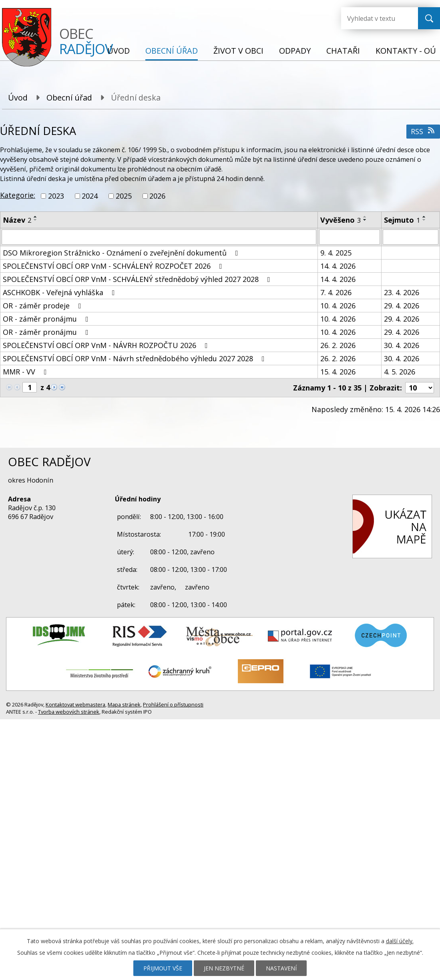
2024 (90, 196)
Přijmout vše (163, 968)
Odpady (295, 51)
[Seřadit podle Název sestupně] (36, 220)
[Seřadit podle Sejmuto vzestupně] (424, 217)
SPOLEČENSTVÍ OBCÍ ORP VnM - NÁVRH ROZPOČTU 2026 (107, 345)
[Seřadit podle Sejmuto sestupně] (424, 220)
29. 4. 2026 (402, 306)
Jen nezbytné (224, 968)
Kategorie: (18, 195)
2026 (157, 196)
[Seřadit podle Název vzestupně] (36, 217)
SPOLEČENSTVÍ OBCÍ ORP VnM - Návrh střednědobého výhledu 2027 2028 (135, 358)
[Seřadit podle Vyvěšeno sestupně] (365, 220)
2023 (56, 196)
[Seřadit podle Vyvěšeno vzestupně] (365, 217)
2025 (124, 196)
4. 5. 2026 (400, 372)
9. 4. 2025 (336, 253)
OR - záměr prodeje (44, 306)
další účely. (400, 941)
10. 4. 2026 (338, 306)
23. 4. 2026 (402, 292)
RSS (423, 131)
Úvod (119, 51)
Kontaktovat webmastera (75, 704)
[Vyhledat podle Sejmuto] (411, 237)
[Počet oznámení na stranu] (420, 388)
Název (17, 220)
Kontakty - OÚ (406, 51)
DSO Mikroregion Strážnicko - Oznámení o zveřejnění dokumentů (122, 253)
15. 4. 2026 (338, 372)
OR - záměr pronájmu (47, 319)
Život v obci (238, 51)
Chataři (343, 51)
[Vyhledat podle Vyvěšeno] (350, 237)
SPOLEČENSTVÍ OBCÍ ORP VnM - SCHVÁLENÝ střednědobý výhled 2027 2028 (138, 279)
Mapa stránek (124, 704)
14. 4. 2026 (338, 266)
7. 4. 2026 (336, 292)
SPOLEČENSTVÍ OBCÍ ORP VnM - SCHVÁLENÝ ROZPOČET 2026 (114, 266)
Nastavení (281, 968)
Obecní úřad (172, 51)
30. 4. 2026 (402, 345)
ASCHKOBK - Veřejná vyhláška (60, 292)
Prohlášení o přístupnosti (173, 704)
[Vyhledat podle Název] (159, 237)
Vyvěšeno (341, 220)
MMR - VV (26, 372)
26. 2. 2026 (338, 345)
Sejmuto (402, 220)
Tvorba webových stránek (69, 712)
